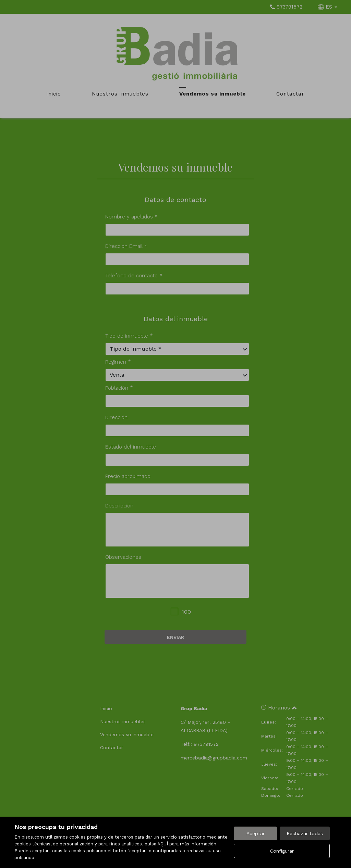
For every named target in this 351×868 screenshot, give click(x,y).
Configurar (282, 851)
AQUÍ (163, 844)
